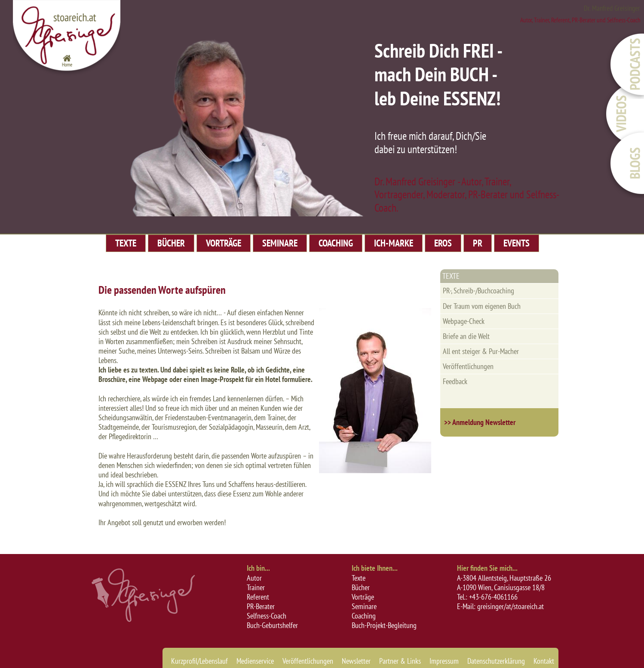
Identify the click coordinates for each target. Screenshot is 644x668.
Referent (258, 597)
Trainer (256, 587)
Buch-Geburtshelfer (272, 625)
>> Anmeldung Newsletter (480, 422)
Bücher (361, 587)
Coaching (364, 616)
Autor (254, 578)
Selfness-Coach (267, 616)
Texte (359, 578)
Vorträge (363, 597)
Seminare (364, 606)
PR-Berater (261, 606)
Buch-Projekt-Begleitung (384, 625)
